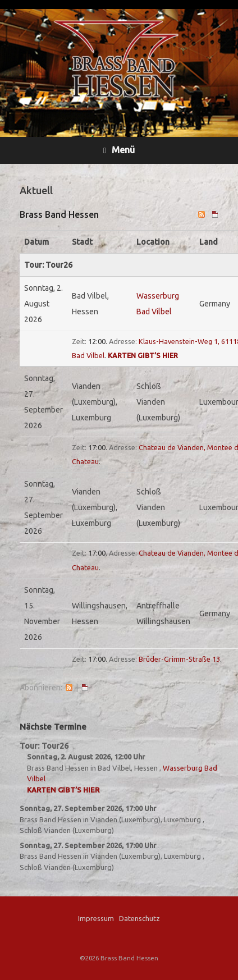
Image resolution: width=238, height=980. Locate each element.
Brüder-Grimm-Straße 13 (179, 659)
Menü (119, 150)
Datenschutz (139, 918)
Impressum (96, 918)
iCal (85, 688)
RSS (69, 688)
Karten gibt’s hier (143, 355)
